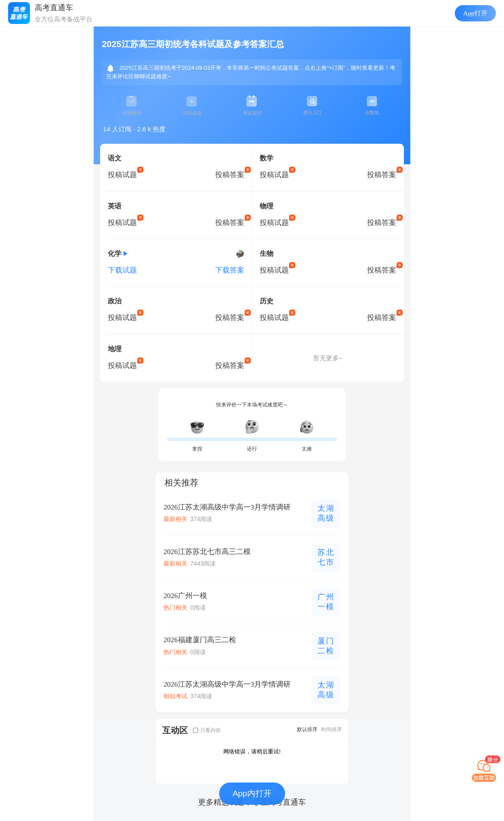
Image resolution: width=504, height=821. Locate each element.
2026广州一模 (185, 596)
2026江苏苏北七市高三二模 (207, 552)
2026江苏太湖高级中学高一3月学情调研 (227, 507)
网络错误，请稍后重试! (252, 751)
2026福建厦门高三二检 (200, 640)
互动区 (175, 730)
